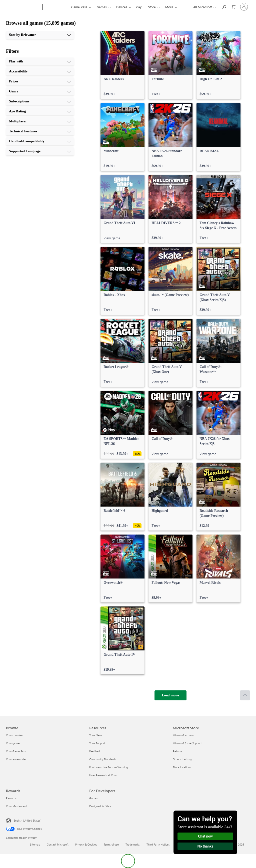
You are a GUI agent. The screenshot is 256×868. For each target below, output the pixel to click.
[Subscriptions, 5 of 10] (40, 101)
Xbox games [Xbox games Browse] (13, 743)
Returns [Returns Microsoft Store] (177, 751)
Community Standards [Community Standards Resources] (103, 759)
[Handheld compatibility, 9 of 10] (40, 141)
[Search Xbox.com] (224, 6)
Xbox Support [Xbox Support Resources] (97, 743)
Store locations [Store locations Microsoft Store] (182, 767)
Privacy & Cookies (86, 844)
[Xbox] (56, 7)
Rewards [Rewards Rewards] (11, 798)
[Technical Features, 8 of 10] (40, 131)
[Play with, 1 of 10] (40, 61)
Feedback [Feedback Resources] (95, 751)
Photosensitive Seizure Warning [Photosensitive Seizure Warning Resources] (108, 767)
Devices (122, 7)
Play (139, 7)
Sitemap (35, 844)
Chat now (205, 836)
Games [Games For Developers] (93, 798)
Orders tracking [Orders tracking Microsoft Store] (182, 759)
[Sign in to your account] (244, 7)
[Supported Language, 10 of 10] (40, 151)
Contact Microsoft (58, 844)
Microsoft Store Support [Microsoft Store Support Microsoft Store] (187, 743)
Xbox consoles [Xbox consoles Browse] (14, 735)
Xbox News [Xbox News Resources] (96, 735)
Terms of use (111, 844)
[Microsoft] (23, 7)
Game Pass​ (79, 7)
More (169, 7)
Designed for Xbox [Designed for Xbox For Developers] (100, 806)
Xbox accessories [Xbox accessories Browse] (16, 759)
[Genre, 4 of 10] (40, 91)
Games (102, 7)
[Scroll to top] (245, 695)
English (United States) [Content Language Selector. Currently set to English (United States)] (27, 820)
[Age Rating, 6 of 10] (40, 111)
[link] (122, 65)
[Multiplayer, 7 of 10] (40, 121)
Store (152, 7)
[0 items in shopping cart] (233, 6)
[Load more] (170, 695)
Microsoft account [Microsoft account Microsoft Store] (184, 735)
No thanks (205, 846)
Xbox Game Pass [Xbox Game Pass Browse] (16, 751)
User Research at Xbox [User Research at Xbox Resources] (103, 775)
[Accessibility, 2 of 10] (40, 71)
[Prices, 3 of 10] (40, 81)
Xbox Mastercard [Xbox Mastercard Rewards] (16, 806)
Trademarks (133, 844)
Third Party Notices (158, 844)
